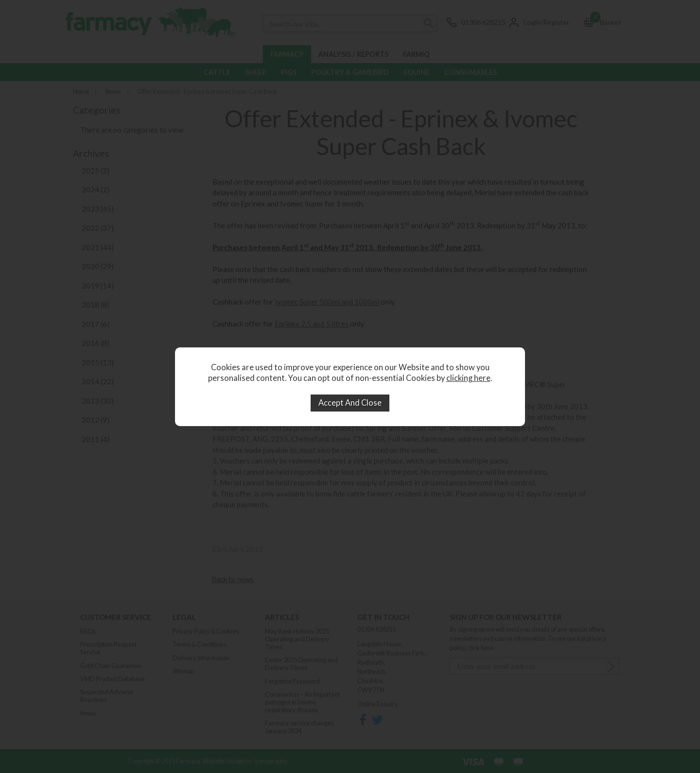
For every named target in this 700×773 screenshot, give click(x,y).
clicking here (468, 378)
